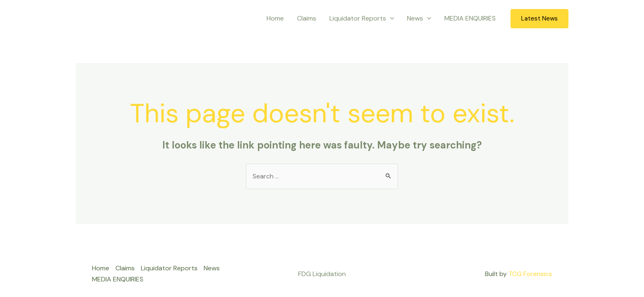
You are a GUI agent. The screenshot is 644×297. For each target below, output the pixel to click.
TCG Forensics (530, 274)
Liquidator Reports (362, 18)
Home (275, 18)
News (419, 18)
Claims (307, 18)
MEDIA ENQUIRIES (470, 18)
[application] (390, 18)
